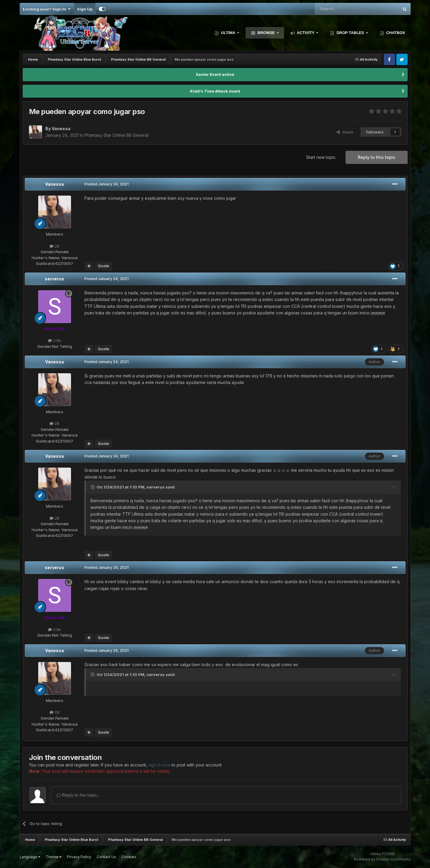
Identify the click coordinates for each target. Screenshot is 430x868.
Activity (306, 33)
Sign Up (85, 9)
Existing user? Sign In (47, 9)
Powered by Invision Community (382, 859)
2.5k (54, 340)
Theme (54, 857)
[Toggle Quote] (93, 487)
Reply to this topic (377, 157)
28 (54, 246)
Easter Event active (215, 74)
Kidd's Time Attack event (215, 91)
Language (30, 857)
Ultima (228, 33)
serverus (54, 279)
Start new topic (321, 157)
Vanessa (54, 184)
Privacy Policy (79, 857)
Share (345, 132)
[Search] (342, 9)
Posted (107, 184)
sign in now (159, 765)
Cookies (129, 857)
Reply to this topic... (78, 795)
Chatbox (395, 33)
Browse (266, 33)
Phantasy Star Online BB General (116, 135)
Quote (104, 266)
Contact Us (106, 857)
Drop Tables (350, 33)
